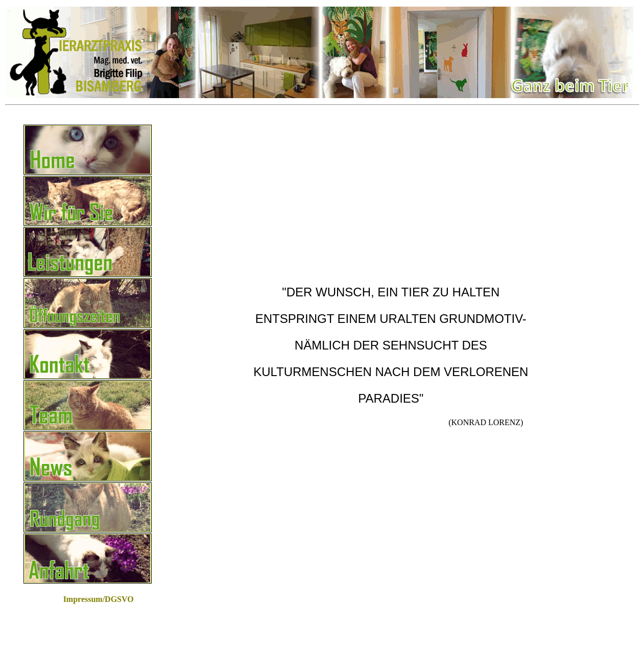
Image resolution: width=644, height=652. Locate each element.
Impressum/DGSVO (99, 599)
